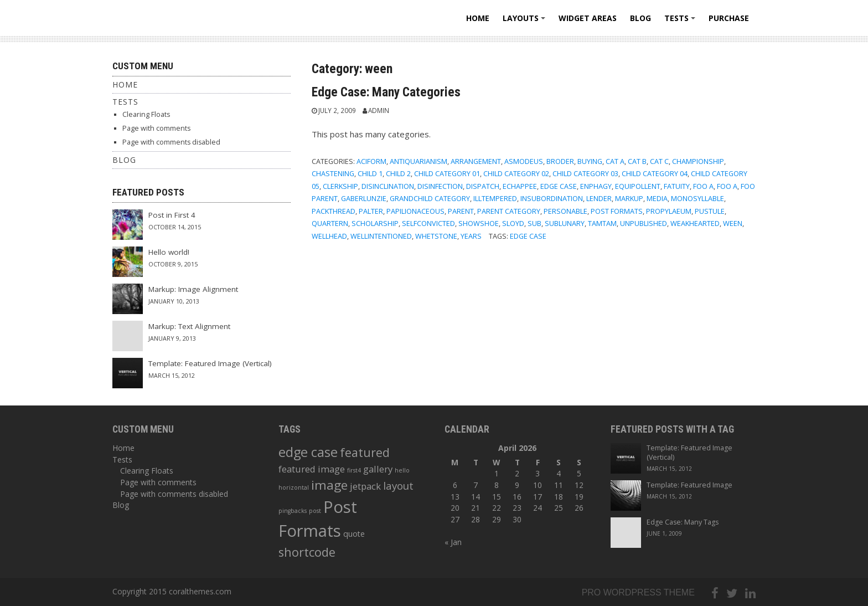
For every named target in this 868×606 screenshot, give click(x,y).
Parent (461, 211)
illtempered (495, 198)
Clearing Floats (146, 114)
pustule (710, 211)
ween (733, 223)
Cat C (659, 161)
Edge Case (559, 186)
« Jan (453, 542)
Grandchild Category (430, 198)
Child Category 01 (447, 173)
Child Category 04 (655, 173)
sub (534, 223)
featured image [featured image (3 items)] (312, 469)
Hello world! (169, 252)
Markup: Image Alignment (193, 289)
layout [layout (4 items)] (398, 486)
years (471, 236)
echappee (520, 186)
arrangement (476, 161)
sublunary (565, 223)
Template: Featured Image (689, 485)
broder (560, 161)
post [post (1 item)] (315, 511)
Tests (681, 22)
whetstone (436, 236)
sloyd (513, 223)
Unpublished (644, 223)
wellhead (329, 236)
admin (379, 110)
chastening (333, 173)
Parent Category (509, 211)
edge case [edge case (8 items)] (308, 452)
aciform (371, 161)
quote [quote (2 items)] (354, 534)
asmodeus (524, 161)
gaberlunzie (364, 198)
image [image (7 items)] (329, 485)
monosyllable (697, 198)
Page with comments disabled (171, 142)
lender (599, 198)
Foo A (703, 186)
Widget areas (588, 18)
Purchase (729, 18)
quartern (330, 223)
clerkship (340, 186)
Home (478, 18)
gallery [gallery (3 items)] (378, 469)
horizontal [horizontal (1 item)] (294, 487)
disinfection (440, 186)
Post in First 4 (172, 215)
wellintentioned (381, 236)
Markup (629, 198)
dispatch (483, 186)
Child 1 (370, 173)
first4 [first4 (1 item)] (354, 470)
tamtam (602, 223)
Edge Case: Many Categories (386, 92)
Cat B (637, 161)
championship (698, 161)
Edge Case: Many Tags (683, 522)
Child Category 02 (516, 173)
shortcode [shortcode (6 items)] (307, 552)
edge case (528, 236)
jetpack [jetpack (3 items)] (365, 486)
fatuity (677, 186)
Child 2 (398, 173)
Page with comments (156, 128)
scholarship (375, 223)
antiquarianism (418, 161)
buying (590, 161)
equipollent (638, 186)
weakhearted (695, 223)
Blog (640, 18)
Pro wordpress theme (638, 592)
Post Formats (617, 211)
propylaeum (669, 211)
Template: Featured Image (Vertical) (210, 363)
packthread (334, 211)
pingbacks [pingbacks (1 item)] (293, 511)
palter (371, 211)
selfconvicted (428, 223)
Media (657, 198)
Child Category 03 (585, 173)
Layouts (526, 22)
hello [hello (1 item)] (402, 470)
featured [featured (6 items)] (365, 452)
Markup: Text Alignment (189, 326)
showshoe (479, 223)
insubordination (552, 198)
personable (565, 211)
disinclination (388, 186)
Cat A (615, 161)
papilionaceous (415, 211)
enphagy (596, 186)
